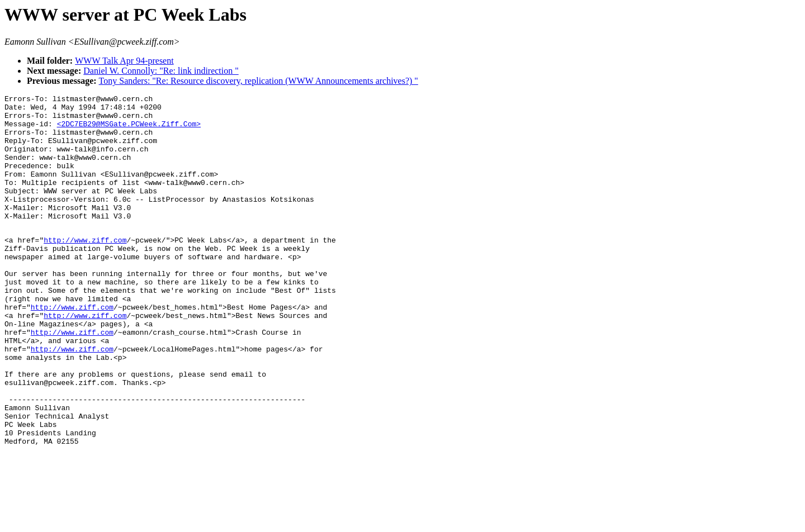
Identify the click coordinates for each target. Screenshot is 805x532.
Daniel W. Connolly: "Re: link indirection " (161, 71)
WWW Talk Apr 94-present (124, 61)
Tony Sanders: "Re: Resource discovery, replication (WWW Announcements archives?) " (259, 81)
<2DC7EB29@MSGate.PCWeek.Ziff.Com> (129, 130)
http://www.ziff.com (85, 268)
